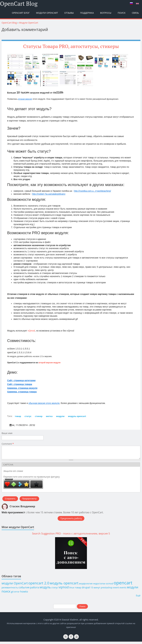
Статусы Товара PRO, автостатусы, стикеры (71, 46)
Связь (135, 13)
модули (60, 416)
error (17, 594)
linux (72, 590)
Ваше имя (7, 433)
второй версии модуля (50, 363)
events (123, 590)
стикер (39, 416)
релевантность (10, 590)
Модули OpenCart (47, 13)
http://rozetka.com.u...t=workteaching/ (92, 191)
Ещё (138, 598)
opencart (123, 585)
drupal (86, 590)
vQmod (31, 331)
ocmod (109, 586)
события (24, 590)
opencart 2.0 (39, 585)
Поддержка (87, 13)
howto (24, 594)
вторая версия (25, 99)
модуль (45, 590)
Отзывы (69, 13)
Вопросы (106, 13)
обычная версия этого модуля (44, 403)
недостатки (99, 586)
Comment (8, 444)
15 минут (95, 590)
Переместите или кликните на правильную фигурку (32, 479)
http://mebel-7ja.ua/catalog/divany (49, 194)
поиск (6, 594)
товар (18, 416)
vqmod (64, 590)
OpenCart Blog (19, 4)
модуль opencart (77, 416)
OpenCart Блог (21, 13)
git (12, 594)
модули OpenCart (15, 586)
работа (35, 590)
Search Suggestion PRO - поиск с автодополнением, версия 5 (71, 536)
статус (28, 416)
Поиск (122, 13)
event (116, 590)
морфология (86, 586)
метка (49, 416)
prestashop (107, 590)
